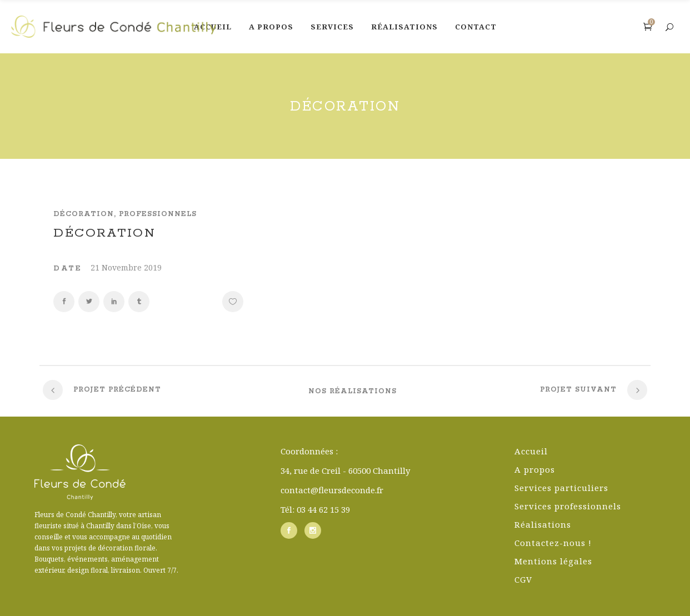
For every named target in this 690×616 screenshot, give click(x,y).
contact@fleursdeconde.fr (332, 490)
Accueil (531, 451)
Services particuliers (561, 488)
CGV (523, 579)
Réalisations (543, 524)
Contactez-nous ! (553, 543)
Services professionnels (568, 506)
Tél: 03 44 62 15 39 (315, 509)
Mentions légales (553, 561)
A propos (535, 469)
